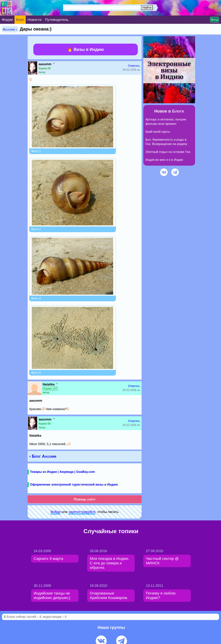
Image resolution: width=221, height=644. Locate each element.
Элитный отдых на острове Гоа (168, 152)
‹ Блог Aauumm (43, 456)
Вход (215, 20)
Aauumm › (10, 29)
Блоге (178, 111)
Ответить (134, 66)
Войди (56, 512)
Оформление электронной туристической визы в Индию (74, 485)
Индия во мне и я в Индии (164, 160)
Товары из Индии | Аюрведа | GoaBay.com (63, 472)
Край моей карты (158, 132)
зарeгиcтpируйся (82, 512)
